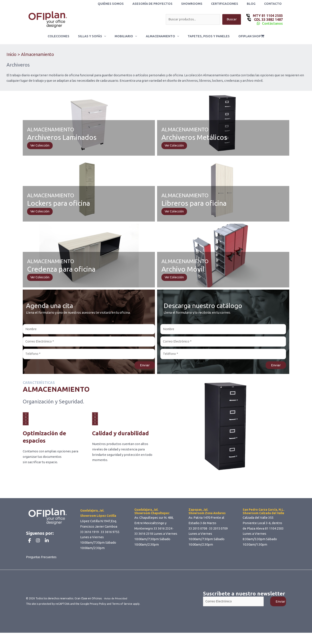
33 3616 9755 (110, 534)
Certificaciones (231, 4)
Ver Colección (41, 146)
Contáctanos (272, 23)
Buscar (232, 19)
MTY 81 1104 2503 (267, 16)
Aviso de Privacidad (116, 610)
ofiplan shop (245, 36)
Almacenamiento (161, 36)
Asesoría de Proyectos (164, 4)
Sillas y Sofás (96, 36)
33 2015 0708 (198, 531)
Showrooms (201, 4)
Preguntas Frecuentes (42, 568)
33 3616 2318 (144, 536)
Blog (255, 4)
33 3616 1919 (89, 534)
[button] (108, 36)
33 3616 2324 (163, 531)
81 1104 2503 (274, 531)
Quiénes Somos (125, 4)
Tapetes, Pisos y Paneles (205, 36)
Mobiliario (127, 36)
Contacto (274, 4)
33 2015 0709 (218, 531)
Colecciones (65, 36)
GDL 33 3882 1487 (268, 20)
